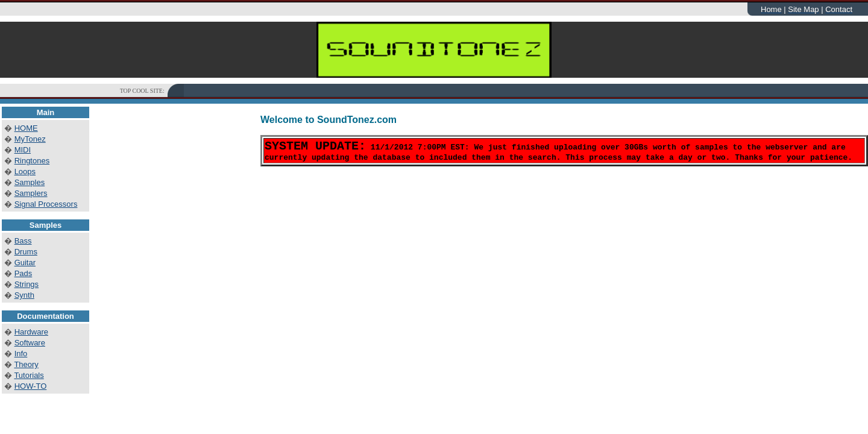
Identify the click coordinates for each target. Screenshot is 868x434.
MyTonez (30, 139)
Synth (24, 295)
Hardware (31, 332)
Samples (30, 182)
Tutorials (29, 375)
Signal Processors (46, 204)
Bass (23, 241)
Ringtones (32, 161)
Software (30, 343)
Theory (26, 364)
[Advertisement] (403, 91)
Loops (25, 171)
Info (21, 354)
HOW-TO (31, 386)
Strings (27, 284)
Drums (26, 252)
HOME (26, 128)
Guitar (25, 263)
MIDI (23, 150)
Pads (24, 273)
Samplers (31, 193)
